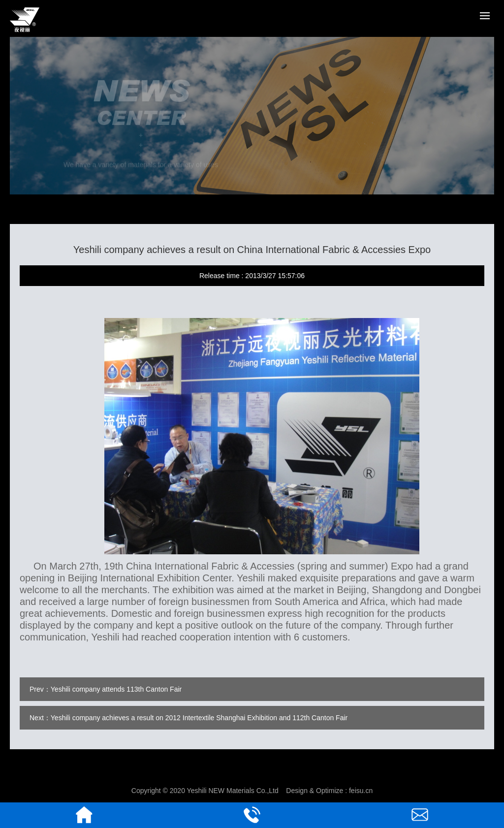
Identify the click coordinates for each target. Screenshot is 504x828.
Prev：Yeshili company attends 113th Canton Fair (106, 689)
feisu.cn (361, 791)
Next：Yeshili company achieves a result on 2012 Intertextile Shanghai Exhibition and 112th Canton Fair (189, 718)
